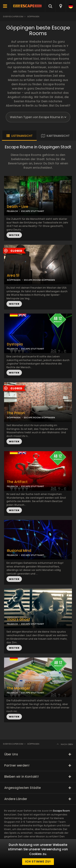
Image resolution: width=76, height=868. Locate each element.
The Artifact (17, 482)
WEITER (14, 304)
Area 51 (13, 275)
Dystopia (15, 344)
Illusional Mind (19, 551)
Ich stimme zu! (38, 862)
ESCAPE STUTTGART (33, 555)
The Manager (18, 688)
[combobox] (60, 6)
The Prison (16, 413)
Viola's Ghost (18, 619)
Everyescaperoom (13, 17)
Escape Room (62, 811)
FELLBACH (12, 555)
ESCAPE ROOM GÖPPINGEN (39, 280)
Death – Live (18, 207)
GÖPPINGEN (14, 280)
